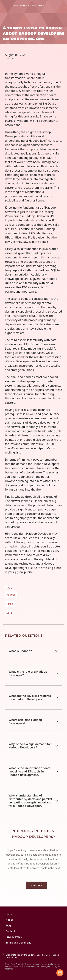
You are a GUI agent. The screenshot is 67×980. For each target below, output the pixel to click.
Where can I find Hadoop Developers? (25, 721)
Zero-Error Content (14, 964)
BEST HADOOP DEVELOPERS (29, 6)
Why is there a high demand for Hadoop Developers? (30, 746)
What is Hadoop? (20, 651)
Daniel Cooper (12, 967)
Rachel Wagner (43, 967)
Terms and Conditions (18, 943)
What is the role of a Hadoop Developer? (28, 673)
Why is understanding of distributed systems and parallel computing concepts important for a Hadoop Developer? (30, 801)
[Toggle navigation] (4, 6)
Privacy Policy (14, 937)
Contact (10, 931)
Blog (8, 925)
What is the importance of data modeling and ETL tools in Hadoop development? (29, 771)
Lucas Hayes (41, 964)
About (9, 920)
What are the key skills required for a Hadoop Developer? (30, 697)
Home (9, 914)
